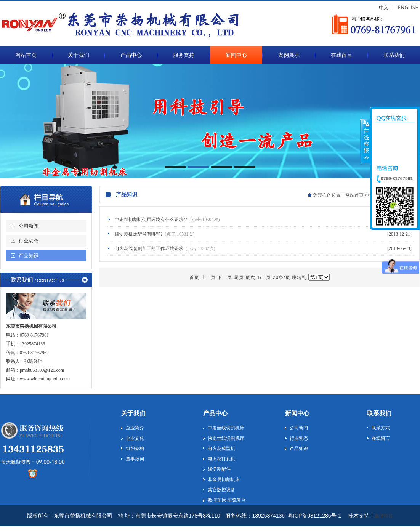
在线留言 (381, 438)
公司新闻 (29, 226)
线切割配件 (219, 469)
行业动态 (29, 241)
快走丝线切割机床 (226, 438)
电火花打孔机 (221, 459)
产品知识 (29, 256)
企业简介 (135, 428)
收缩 (365, 141)
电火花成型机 (221, 449)
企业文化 (135, 438)
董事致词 (135, 459)
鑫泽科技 (384, 516)
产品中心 (215, 413)
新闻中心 (297, 413)
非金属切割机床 (224, 479)
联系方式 (381, 428)
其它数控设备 (221, 490)
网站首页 (354, 195)
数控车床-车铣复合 (227, 500)
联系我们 (379, 413)
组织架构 (135, 449)
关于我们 (133, 413)
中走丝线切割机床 (226, 428)
